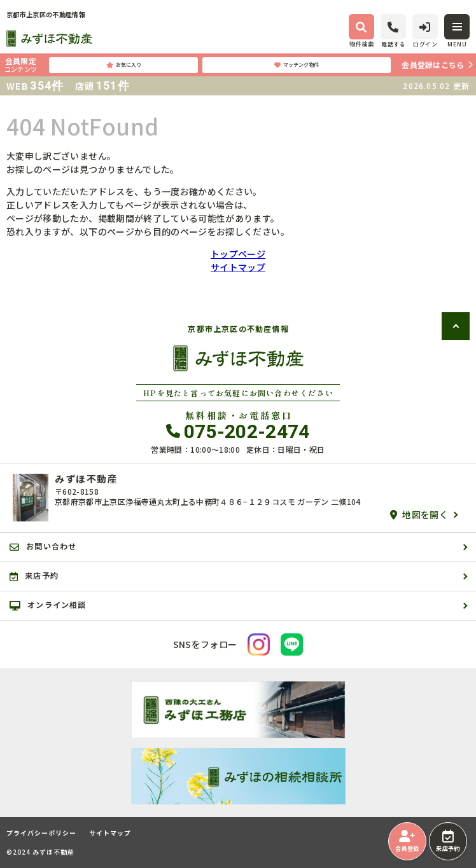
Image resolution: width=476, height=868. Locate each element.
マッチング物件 (297, 65)
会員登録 (407, 841)
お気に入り (124, 65)
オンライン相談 (48, 605)
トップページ (238, 254)
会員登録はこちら (433, 65)
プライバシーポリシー (41, 833)
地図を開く (419, 514)
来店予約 (448, 841)
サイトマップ (238, 267)
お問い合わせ (43, 546)
